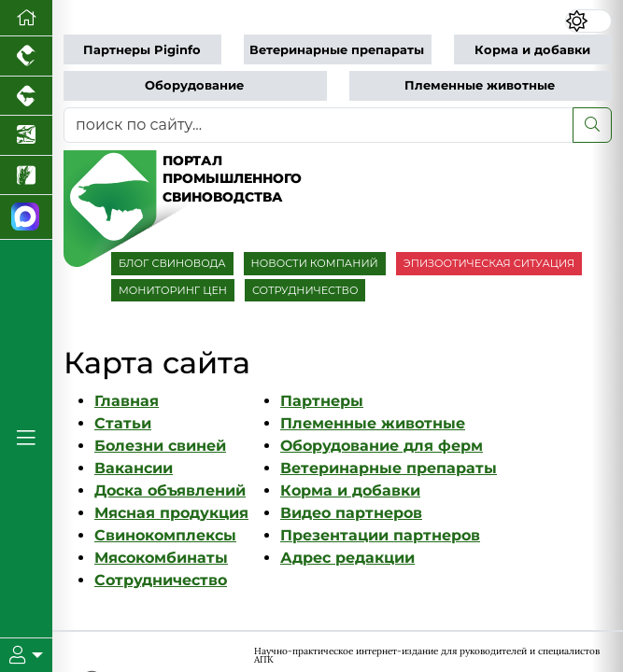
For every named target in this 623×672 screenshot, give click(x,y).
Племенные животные (480, 85)
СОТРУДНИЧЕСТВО (305, 290)
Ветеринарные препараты (337, 50)
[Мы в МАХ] (26, 217)
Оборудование (194, 85)
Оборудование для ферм (382, 446)
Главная (127, 401)
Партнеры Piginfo (142, 50)
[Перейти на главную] (26, 18)
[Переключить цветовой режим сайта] (588, 21)
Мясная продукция (171, 513)
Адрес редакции (347, 558)
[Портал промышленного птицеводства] (26, 56)
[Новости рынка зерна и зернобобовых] (26, 176)
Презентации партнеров (380, 535)
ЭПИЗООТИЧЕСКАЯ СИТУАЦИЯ (489, 263)
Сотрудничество (161, 580)
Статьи (123, 423)
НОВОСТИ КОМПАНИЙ (315, 263)
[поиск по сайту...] (319, 125)
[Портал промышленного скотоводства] (26, 97)
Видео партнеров (351, 513)
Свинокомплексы (165, 535)
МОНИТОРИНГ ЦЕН (173, 290)
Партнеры (322, 401)
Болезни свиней (160, 446)
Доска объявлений (170, 490)
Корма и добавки (532, 50)
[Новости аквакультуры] (26, 136)
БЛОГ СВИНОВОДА (172, 263)
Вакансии (134, 468)
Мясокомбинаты (161, 558)
